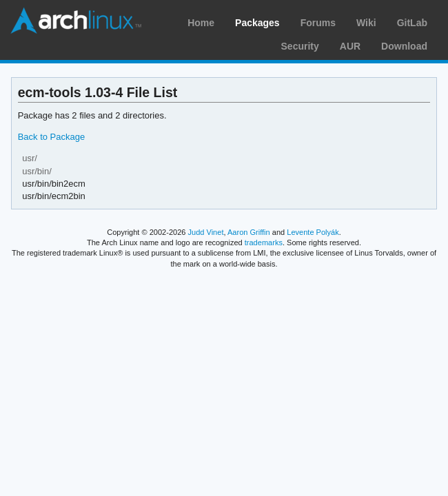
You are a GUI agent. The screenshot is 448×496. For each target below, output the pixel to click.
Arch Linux (76, 21)
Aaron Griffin (249, 232)
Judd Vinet (206, 232)
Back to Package (51, 137)
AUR (350, 46)
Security (300, 46)
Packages (257, 23)
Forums (318, 23)
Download (404, 46)
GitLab (412, 23)
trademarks (264, 242)
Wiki (366, 23)
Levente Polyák (313, 232)
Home (201, 23)
